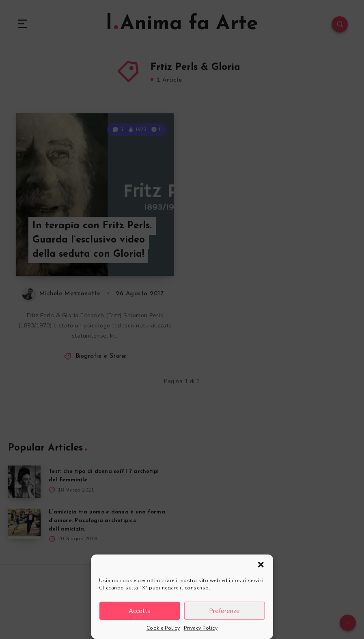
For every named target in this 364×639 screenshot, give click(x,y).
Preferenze (224, 611)
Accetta (140, 611)
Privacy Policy (201, 628)
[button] (261, 565)
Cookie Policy (163, 628)
